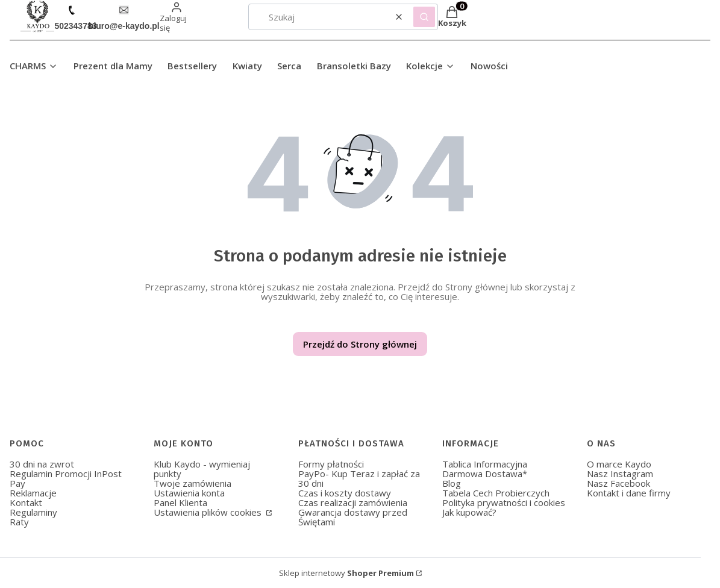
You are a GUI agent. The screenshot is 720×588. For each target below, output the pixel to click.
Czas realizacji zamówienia (353, 502)
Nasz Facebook (618, 483)
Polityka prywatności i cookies (504, 502)
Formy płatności (331, 464)
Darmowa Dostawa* (485, 474)
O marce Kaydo (619, 464)
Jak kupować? (469, 512)
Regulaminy (33, 512)
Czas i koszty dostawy (345, 493)
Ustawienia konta (189, 493)
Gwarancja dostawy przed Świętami (353, 517)
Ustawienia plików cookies (209, 512)
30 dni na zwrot (42, 464)
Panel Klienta (180, 502)
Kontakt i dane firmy (629, 493)
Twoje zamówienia (193, 483)
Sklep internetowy (346, 573)
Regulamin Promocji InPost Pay (66, 478)
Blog (452, 483)
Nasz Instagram (620, 474)
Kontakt (26, 502)
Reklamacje (33, 493)
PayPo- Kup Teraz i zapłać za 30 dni (359, 478)
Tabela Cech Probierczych (496, 493)
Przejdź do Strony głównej (360, 344)
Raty (19, 522)
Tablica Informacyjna (485, 464)
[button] (424, 17)
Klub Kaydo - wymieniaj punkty (202, 469)
